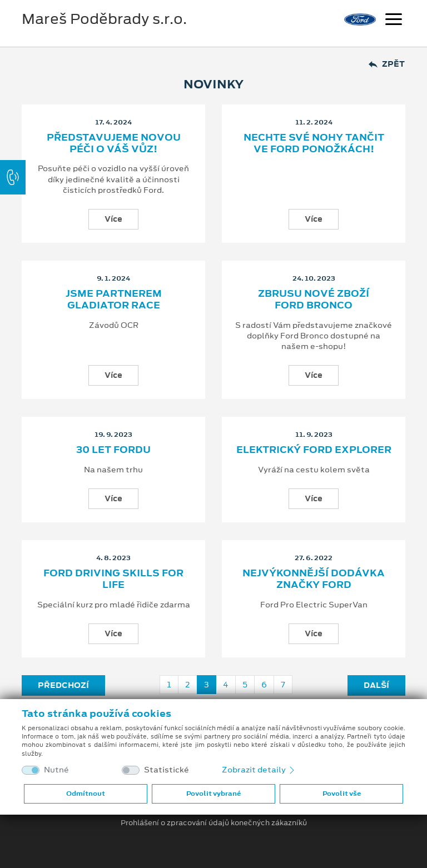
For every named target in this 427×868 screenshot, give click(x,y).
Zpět (387, 64)
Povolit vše (342, 794)
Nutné (56, 770)
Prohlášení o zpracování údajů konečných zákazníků (214, 823)
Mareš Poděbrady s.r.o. (104, 19)
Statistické (167, 770)
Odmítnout (86, 794)
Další (376, 685)
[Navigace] (394, 21)
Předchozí (63, 685)
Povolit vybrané (213, 794)
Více (113, 219)
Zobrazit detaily (259, 770)
